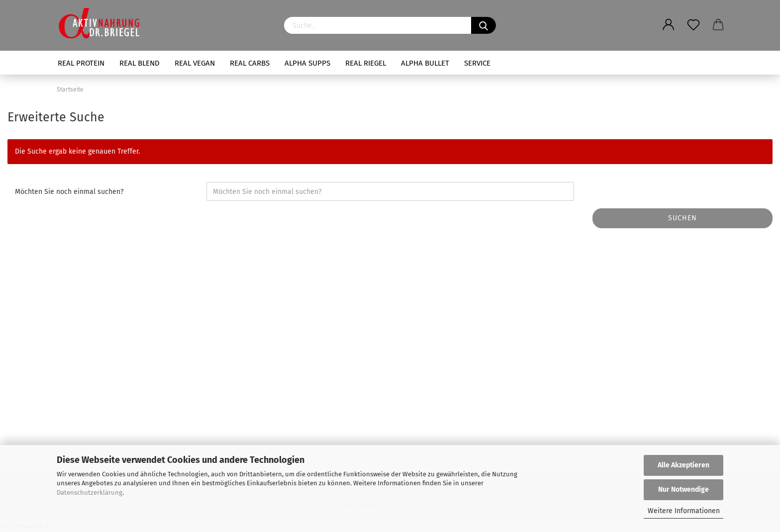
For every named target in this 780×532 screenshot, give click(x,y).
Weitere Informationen (684, 511)
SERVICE (477, 63)
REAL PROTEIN (81, 63)
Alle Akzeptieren (683, 465)
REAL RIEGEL (366, 63)
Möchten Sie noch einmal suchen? (69, 192)
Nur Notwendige (683, 489)
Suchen (682, 218)
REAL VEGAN (195, 63)
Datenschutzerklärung (90, 492)
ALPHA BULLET (425, 63)
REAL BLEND (140, 63)
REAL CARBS (250, 63)
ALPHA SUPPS (307, 63)
